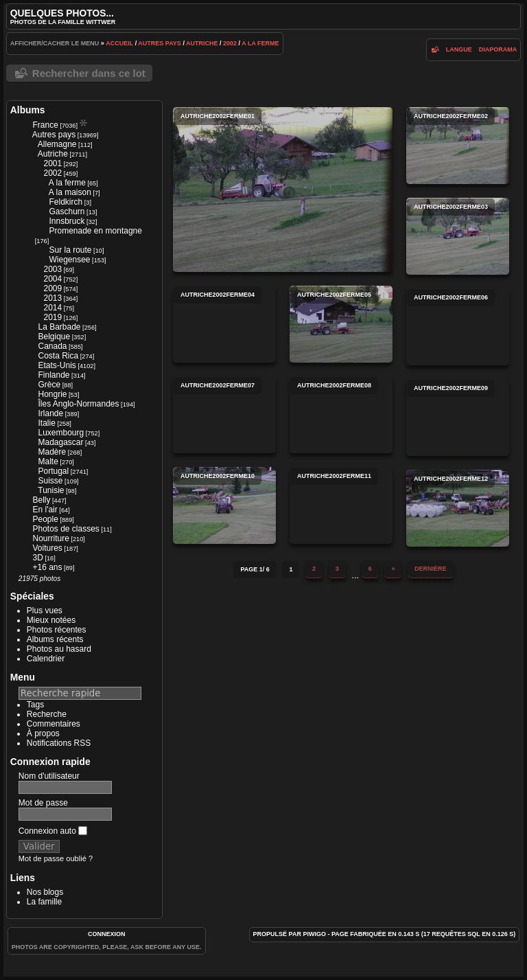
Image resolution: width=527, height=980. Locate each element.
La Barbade (59, 327)
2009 (52, 288)
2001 (52, 163)
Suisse (50, 481)
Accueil (119, 43)
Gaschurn (67, 212)
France (45, 125)
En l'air (45, 510)
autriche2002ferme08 (341, 415)
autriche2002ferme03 (458, 236)
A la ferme (260, 43)
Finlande (54, 375)
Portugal (53, 471)
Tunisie (51, 490)
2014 (52, 308)
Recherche (47, 714)
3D (37, 558)
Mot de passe (43, 803)
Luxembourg (61, 433)
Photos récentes (57, 630)
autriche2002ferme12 (458, 508)
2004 (52, 279)
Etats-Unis (57, 365)
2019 (52, 317)
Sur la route (70, 250)
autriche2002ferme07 (224, 415)
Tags (35, 705)
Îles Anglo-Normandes (78, 404)
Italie (46, 423)
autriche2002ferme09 (458, 418)
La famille (44, 902)
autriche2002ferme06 (458, 327)
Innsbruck (67, 221)
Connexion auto (53, 831)
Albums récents (55, 639)
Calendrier (46, 659)
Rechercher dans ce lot (89, 73)
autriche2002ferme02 (458, 146)
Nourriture (50, 538)
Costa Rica (58, 356)
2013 (52, 298)
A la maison (70, 192)
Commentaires (54, 724)
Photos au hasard (59, 649)
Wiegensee (69, 260)
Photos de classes (66, 529)
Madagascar (60, 442)
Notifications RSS (59, 743)
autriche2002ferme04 (224, 324)
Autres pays (160, 43)
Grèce (49, 385)
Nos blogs (45, 892)
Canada (52, 346)
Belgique (54, 337)
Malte (48, 461)
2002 (230, 43)
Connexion (107, 934)
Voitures (47, 548)
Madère (52, 452)
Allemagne (57, 144)
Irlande (50, 413)
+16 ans (47, 567)
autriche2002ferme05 (341, 324)
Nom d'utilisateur (49, 776)
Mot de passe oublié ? (56, 858)
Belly (41, 500)
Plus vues (45, 611)
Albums (28, 110)
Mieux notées (51, 620)
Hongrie (52, 394)
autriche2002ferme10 (224, 505)
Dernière (431, 569)
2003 (52, 269)
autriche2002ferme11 (341, 505)
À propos (43, 733)
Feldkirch (66, 202)
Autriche (202, 43)
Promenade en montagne (95, 231)
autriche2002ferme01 (283, 190)
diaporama (498, 49)
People (45, 519)
